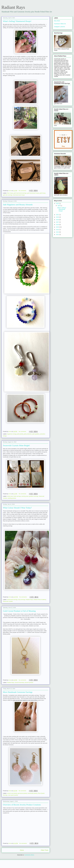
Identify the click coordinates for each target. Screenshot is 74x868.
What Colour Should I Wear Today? (17, 508)
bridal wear (10, 496)
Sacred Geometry (20, 683)
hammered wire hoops (19, 195)
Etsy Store (57, 21)
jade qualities (36, 434)
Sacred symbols (29, 683)
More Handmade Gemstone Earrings (18, 692)
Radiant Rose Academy (40, 600)
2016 (58, 225)
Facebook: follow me (60, 24)
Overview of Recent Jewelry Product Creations (22, 805)
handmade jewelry (32, 793)
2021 (58, 215)
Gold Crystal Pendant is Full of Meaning (19, 611)
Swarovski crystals (8, 601)
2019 (58, 217)
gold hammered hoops (33, 193)
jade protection (28, 434)
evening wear (25, 496)
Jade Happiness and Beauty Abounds (18, 205)
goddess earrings (34, 496)
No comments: (23, 191)
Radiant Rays (29, 600)
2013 (58, 232)
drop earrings (22, 600)
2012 (58, 235)
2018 (58, 220)
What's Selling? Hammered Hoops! (17, 21)
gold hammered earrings (20, 193)
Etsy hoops (10, 193)
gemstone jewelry (22, 793)
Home (22, 850)
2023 (58, 204)
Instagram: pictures (60, 27)
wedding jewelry (12, 498)
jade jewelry (20, 434)
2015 (58, 227)
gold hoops (43, 193)
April (59, 206)
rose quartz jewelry (13, 795)
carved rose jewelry (12, 793)
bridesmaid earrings (12, 600)
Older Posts (45, 850)
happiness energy (12, 434)
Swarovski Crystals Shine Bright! (16, 445)
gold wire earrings (8, 195)
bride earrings (17, 496)
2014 (58, 230)
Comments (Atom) (29, 855)
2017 (58, 222)
